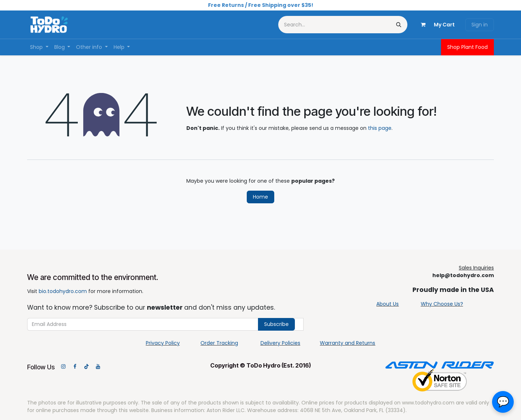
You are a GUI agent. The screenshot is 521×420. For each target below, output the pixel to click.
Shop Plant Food (467, 47)
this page (380, 128)
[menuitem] (39, 47)
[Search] (399, 25)
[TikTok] (86, 366)
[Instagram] (63, 366)
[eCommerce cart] (435, 25)
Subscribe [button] (276, 324)
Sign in (480, 25)
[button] (503, 402)
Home (260, 197)
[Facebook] (75, 366)
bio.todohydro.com (63, 291)
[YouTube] (98, 366)
